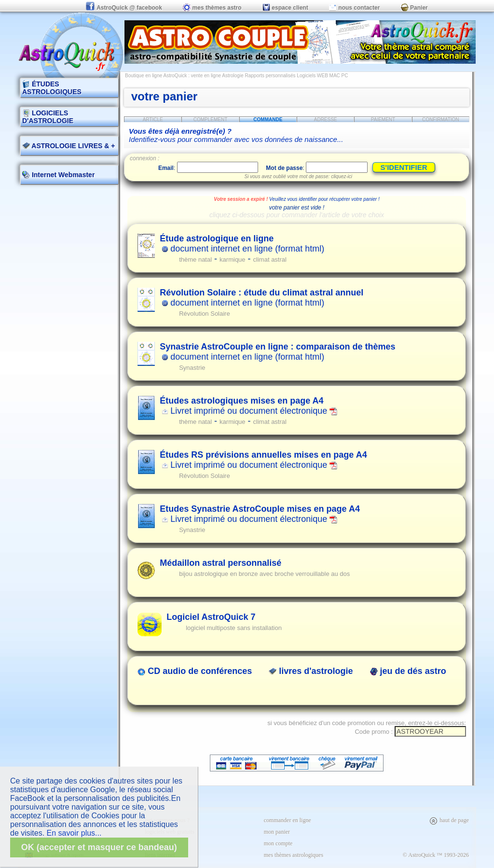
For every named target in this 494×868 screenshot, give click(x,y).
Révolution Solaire (205, 314)
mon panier (277, 832)
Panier (414, 8)
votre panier (164, 96)
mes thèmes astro (212, 8)
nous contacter (354, 8)
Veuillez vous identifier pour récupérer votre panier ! (324, 199)
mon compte (278, 843)
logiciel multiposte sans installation (234, 628)
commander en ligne (288, 820)
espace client (285, 8)
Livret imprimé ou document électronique (248, 406)
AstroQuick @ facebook (124, 8)
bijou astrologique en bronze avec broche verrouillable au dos (264, 574)
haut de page (449, 820)
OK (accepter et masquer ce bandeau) (99, 847)
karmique (232, 259)
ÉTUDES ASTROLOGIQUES (52, 88)
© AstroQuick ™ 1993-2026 (436, 855)
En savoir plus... (74, 833)
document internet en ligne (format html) (242, 244)
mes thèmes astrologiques (294, 855)
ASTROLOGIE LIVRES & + (69, 146)
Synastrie (192, 368)
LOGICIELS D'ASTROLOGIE (48, 117)
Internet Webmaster (62, 175)
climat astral (270, 259)
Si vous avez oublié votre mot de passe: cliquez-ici (298, 176)
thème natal (195, 259)
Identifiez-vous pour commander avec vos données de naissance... (236, 135)
